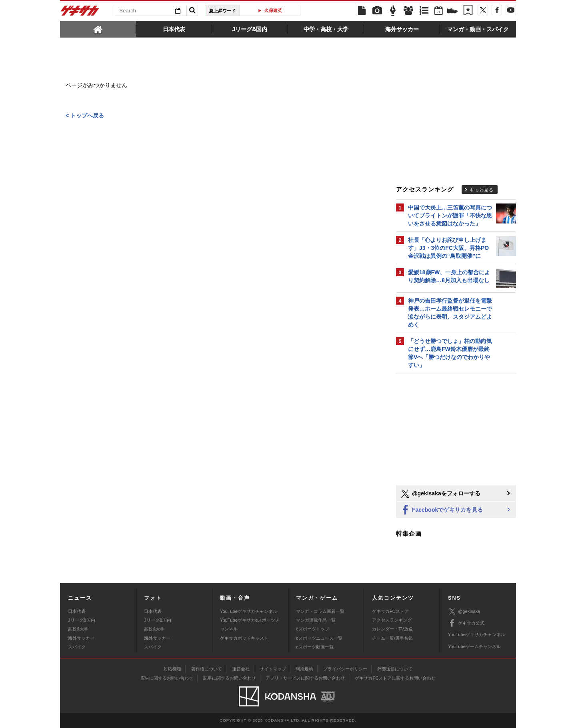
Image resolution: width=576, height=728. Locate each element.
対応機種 (172, 669)
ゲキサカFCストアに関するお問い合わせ (395, 678)
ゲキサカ (80, 13)
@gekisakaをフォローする (440, 494)
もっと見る (482, 190)
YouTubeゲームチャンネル (474, 646)
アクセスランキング (392, 620)
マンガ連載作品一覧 (316, 620)
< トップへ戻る (85, 116)
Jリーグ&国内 (82, 620)
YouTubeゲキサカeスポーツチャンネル (250, 624)
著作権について (207, 669)
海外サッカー (81, 638)
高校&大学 (78, 629)
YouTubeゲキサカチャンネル (249, 611)
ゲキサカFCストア (390, 611)
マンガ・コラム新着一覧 (320, 611)
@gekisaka (464, 611)
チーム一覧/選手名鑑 (392, 638)
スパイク (77, 647)
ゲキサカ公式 (466, 623)
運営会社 (241, 669)
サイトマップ (273, 669)
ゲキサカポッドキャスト (244, 638)
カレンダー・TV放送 (392, 629)
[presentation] (98, 29)
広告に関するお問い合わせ (167, 678)
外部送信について (395, 669)
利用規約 (304, 669)
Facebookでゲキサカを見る (441, 510)
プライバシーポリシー (345, 669)
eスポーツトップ (313, 629)
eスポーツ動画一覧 (315, 647)
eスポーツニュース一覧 (319, 638)
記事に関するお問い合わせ (230, 678)
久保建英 (273, 10)
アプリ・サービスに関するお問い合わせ (305, 678)
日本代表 (77, 611)
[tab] (98, 29)
